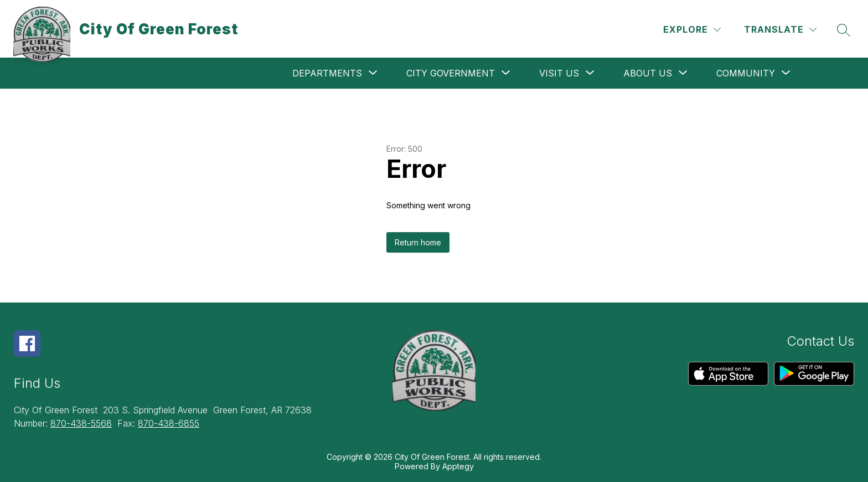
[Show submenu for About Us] (648, 73)
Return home (418, 242)
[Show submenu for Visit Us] (559, 73)
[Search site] (844, 30)
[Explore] (692, 30)
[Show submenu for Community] (746, 73)
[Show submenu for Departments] (327, 73)
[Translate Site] (780, 30)
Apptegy (458, 466)
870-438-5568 (81, 423)
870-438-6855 (169, 423)
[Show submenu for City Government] (451, 73)
